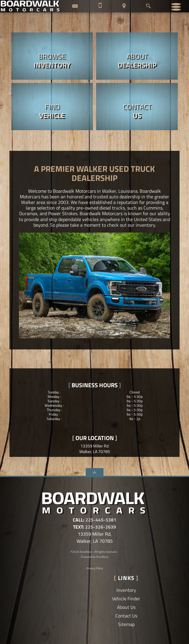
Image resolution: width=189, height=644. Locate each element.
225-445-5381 (101, 520)
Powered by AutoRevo (95, 557)
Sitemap (126, 624)
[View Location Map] (124, 6)
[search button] (148, 4)
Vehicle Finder (126, 599)
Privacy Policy (95, 568)
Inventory (126, 590)
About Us (126, 607)
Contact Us (126, 616)
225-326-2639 (101, 527)
